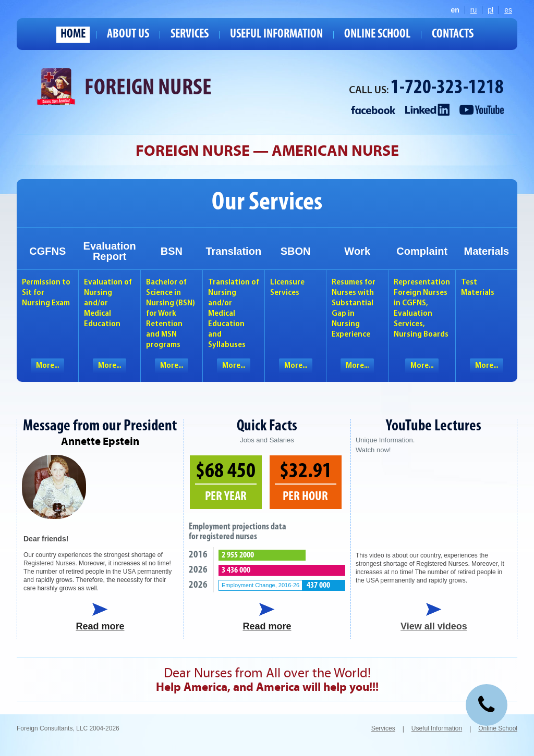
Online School (377, 34)
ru (474, 10)
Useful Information (276, 34)
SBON (296, 251)
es (508, 10)
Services (190, 34)
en (455, 10)
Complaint (422, 251)
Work (357, 251)
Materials (486, 251)
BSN (172, 251)
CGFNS (47, 251)
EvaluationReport (110, 251)
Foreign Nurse (148, 88)
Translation (233, 251)
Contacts (453, 34)
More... (47, 366)
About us (128, 34)
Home (73, 34)
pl (490, 10)
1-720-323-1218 (447, 88)
